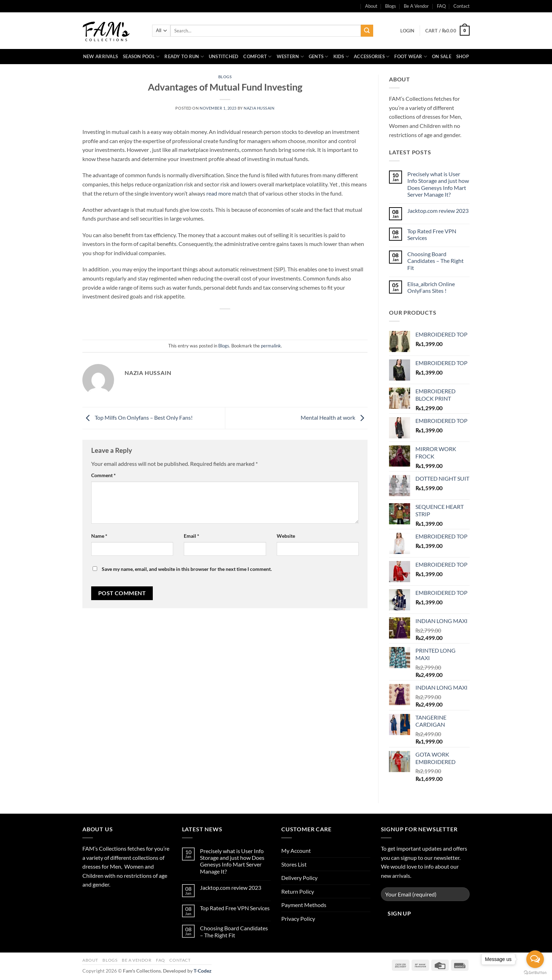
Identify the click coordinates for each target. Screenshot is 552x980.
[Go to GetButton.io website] (535, 973)
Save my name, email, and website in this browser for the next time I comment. (187, 569)
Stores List (294, 864)
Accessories (372, 57)
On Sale (442, 56)
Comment (103, 475)
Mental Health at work (334, 417)
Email (192, 536)
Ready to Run (184, 57)
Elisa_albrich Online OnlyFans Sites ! (431, 287)
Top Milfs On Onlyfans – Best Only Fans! (137, 417)
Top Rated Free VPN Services (432, 234)
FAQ (441, 6)
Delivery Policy (299, 878)
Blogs (391, 6)
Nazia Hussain (259, 108)
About (90, 960)
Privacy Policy (298, 919)
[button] (407, 31)
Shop (463, 56)
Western (290, 57)
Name (99, 536)
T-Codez (203, 971)
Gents (319, 57)
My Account (296, 850)
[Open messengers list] (535, 959)
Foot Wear (411, 57)
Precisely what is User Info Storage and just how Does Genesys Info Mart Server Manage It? (438, 184)
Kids (341, 57)
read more (219, 193)
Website (286, 536)
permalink (271, 346)
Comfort (257, 57)
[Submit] (367, 31)
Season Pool (141, 57)
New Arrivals (101, 56)
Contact (462, 6)
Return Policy (298, 891)
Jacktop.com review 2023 (438, 211)
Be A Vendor (416, 6)
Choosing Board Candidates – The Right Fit (435, 261)
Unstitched (224, 56)
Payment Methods (304, 905)
